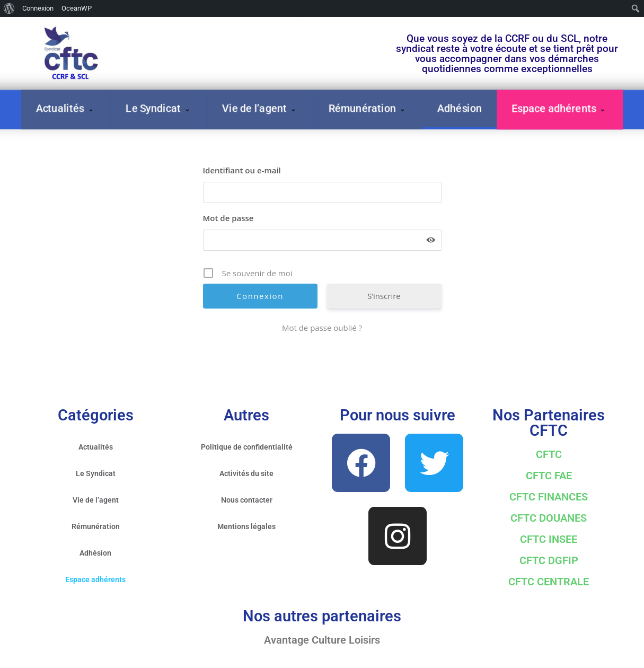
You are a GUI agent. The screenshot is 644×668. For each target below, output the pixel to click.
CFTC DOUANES (549, 518)
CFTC (549, 454)
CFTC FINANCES (549, 497)
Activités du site (246, 473)
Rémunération (368, 108)
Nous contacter (247, 500)
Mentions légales (246, 526)
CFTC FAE (549, 476)
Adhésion (460, 108)
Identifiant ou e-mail (242, 170)
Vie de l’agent (260, 108)
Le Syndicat (159, 108)
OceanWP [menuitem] (77, 8)
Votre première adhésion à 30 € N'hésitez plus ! (274, 33)
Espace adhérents (560, 108)
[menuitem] (9, 8)
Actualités (66, 108)
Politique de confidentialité (247, 447)
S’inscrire (384, 296)
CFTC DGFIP (549, 560)
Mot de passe (228, 218)
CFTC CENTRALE (549, 582)
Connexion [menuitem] (38, 8)
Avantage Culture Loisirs (322, 640)
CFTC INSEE (549, 539)
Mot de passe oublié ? (322, 328)
